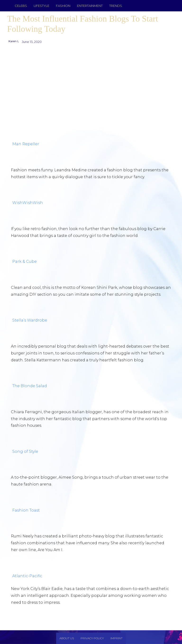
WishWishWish (28, 203)
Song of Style (25, 451)
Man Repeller (26, 144)
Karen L (14, 41)
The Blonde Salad (30, 386)
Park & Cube (25, 261)
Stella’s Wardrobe (30, 320)
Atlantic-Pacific (27, 576)
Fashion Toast (26, 510)
